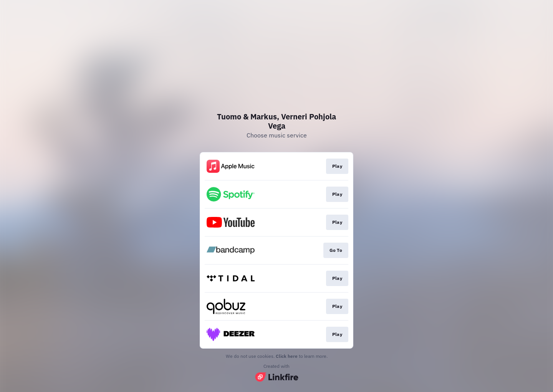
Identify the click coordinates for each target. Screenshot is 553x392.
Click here (287, 356)
